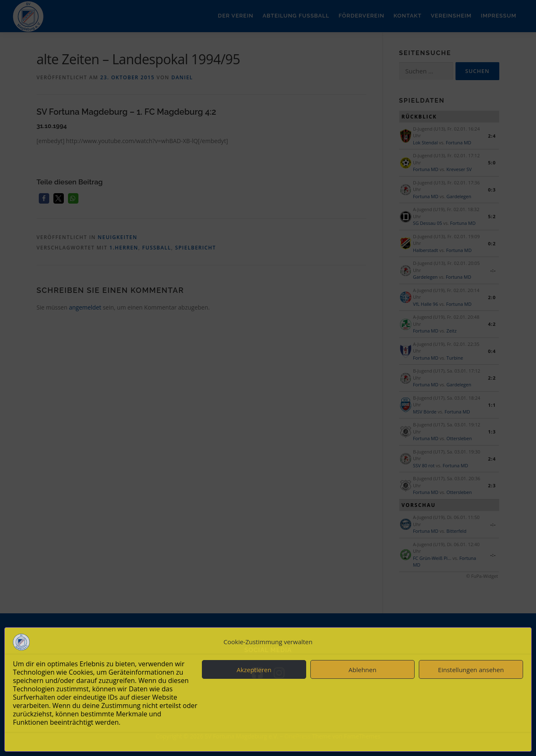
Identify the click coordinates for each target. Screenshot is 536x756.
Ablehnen (363, 670)
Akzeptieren (254, 670)
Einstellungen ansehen (471, 670)
